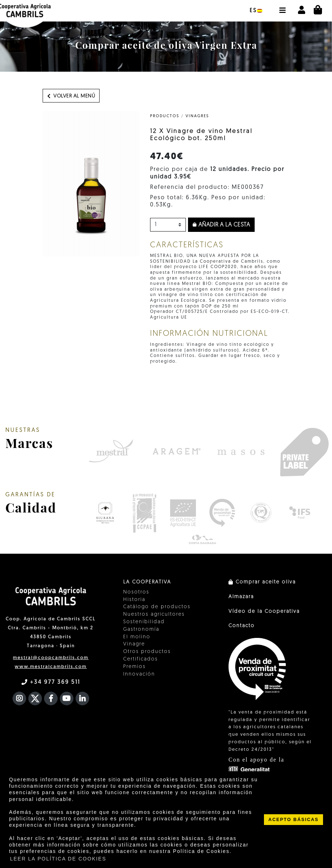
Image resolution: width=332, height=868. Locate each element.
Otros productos (147, 652)
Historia (134, 600)
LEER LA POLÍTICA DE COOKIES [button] (58, 859)
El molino (137, 637)
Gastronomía (141, 629)
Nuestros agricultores (154, 614)
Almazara (241, 597)
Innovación (139, 674)
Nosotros (136, 592)
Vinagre (134, 644)
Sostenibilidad (144, 622)
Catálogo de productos (157, 607)
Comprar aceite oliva (262, 582)
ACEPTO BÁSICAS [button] (293, 820)
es (256, 11)
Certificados (141, 659)
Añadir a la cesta (222, 225)
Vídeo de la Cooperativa (264, 612)
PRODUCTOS (165, 116)
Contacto (242, 626)
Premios (134, 667)
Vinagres (197, 116)
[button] (282, 7)
